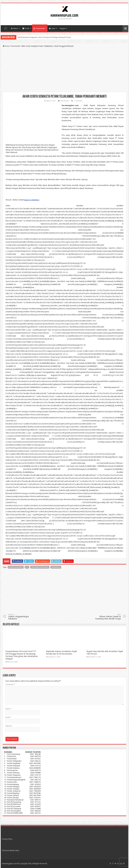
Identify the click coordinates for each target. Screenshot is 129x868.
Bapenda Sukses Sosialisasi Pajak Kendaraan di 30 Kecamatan (61, 653)
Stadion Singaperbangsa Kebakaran (22, 617)
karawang (56, 567)
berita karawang (16, 567)
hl (27, 567)
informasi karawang (40, 567)
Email (8, 717)
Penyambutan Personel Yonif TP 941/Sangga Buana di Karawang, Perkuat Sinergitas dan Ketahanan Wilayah (22, 655)
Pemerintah (39, 28)
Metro (14, 28)
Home (6, 28)
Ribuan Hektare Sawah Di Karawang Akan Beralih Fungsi (107, 617)
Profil (26, 28)
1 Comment (78, 101)
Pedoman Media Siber (11, 850)
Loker (52, 28)
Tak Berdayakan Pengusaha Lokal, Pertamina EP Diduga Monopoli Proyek (44, 37)
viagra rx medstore (32, 200)
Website (9, 726)
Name (8, 709)
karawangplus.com (9, 864)
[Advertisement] (65, 70)
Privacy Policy (7, 839)
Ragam (63, 28)
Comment (10, 684)
